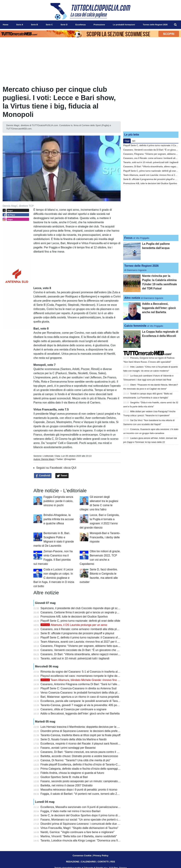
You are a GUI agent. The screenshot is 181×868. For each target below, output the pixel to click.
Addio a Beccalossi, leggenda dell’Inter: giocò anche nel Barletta (80, 714)
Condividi (43, 476)
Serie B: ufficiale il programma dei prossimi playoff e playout (77, 633)
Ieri (134, 141)
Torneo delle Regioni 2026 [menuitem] (155, 25)
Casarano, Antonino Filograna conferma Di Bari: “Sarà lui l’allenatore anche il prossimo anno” (98, 684)
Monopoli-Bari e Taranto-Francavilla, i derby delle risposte (105, 537)
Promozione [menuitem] (99, 25)
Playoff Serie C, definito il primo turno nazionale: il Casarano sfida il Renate (87, 637)
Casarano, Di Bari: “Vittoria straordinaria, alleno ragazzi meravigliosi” (83, 654)
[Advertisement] (151, 107)
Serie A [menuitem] (20, 25)
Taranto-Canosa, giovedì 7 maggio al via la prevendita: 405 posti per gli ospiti (88, 705)
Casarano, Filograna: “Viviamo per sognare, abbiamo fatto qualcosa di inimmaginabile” (94, 646)
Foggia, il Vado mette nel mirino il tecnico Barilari (71, 811)
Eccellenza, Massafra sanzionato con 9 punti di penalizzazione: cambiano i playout (92, 807)
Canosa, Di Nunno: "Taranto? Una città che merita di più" (76, 760)
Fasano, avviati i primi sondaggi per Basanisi (68, 748)
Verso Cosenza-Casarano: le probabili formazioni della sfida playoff (82, 693)
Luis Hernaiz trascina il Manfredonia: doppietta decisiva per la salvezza (84, 727)
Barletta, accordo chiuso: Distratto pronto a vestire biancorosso (79, 756)
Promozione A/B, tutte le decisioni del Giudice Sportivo (74, 617)
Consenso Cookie (82, 856)
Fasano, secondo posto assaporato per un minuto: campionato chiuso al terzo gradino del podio (100, 781)
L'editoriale (48, 456)
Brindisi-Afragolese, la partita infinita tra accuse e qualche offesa (59, 519)
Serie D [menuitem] (64, 25)
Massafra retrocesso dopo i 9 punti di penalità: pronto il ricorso (79, 790)
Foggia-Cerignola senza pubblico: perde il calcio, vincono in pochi (58, 501)
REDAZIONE (72, 862)
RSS (113, 862)
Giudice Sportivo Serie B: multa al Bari (64, 777)
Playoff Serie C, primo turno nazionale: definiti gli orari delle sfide (80, 621)
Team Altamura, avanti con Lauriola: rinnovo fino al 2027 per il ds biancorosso (88, 642)
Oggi (127, 141)
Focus (128, 238)
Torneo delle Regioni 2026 (141, 266)
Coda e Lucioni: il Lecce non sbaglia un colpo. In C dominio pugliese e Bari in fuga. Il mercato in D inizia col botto (54, 578)
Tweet (62, 476)
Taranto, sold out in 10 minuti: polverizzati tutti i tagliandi (75, 658)
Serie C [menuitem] (49, 25)
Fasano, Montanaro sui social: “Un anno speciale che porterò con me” (84, 820)
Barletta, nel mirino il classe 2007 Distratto (67, 785)
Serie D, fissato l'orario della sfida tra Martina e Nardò (74, 739)
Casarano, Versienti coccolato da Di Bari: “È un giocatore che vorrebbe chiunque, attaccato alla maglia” (104, 650)
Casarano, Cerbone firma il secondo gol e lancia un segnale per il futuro (85, 612)
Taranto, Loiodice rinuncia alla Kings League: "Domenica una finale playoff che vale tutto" (95, 841)
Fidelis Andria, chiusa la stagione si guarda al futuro (72, 773)
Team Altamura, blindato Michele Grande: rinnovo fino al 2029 (84, 680)
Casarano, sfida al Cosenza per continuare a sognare (74, 709)
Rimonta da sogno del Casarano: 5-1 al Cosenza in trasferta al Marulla (84, 672)
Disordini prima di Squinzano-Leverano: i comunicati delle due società (84, 824)
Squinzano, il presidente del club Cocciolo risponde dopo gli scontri (82, 608)
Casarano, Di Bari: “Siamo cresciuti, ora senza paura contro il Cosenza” (85, 752)
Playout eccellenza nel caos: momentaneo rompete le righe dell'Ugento (84, 676)
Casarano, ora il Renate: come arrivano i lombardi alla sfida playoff (82, 629)
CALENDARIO (88, 862)
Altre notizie (132, 298)
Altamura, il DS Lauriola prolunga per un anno (74, 625)
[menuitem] (175, 25)
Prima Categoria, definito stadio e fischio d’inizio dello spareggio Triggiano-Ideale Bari (93, 769)
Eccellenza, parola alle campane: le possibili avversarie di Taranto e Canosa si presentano (96, 701)
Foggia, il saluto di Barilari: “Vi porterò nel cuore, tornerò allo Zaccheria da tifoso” (90, 794)
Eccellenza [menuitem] (80, 25)
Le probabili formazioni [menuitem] (124, 25)
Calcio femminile (135, 326)
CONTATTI (103, 862)
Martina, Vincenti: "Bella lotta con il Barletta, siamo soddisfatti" (79, 836)
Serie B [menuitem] (34, 25)
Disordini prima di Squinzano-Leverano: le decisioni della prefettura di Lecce (87, 731)
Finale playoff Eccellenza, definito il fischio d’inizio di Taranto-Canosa (83, 764)
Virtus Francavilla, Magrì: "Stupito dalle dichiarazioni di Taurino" (79, 828)
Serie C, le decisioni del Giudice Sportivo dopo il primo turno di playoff (84, 815)
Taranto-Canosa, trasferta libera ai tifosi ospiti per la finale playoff (80, 735)
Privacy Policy (101, 856)
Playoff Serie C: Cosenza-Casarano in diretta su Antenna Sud (78, 688)
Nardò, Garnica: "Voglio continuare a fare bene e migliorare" (78, 832)
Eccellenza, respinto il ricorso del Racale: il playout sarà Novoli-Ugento (84, 744)
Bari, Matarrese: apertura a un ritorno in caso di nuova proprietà (80, 697)
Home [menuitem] (6, 25)
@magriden (70, 459)
